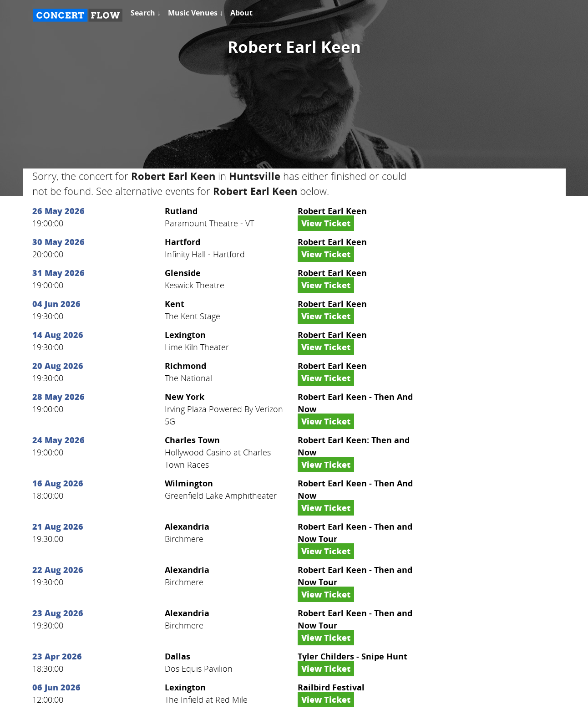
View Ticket (326, 223)
